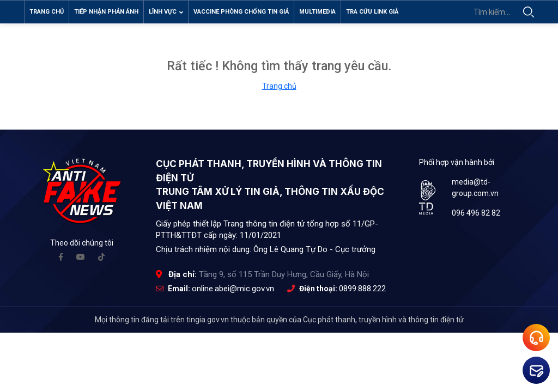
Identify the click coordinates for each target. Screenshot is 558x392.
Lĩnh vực (166, 12)
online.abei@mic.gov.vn (233, 293)
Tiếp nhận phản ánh (106, 12)
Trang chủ (47, 12)
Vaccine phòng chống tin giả (241, 12)
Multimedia (317, 12)
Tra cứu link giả (372, 12)
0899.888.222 (362, 293)
